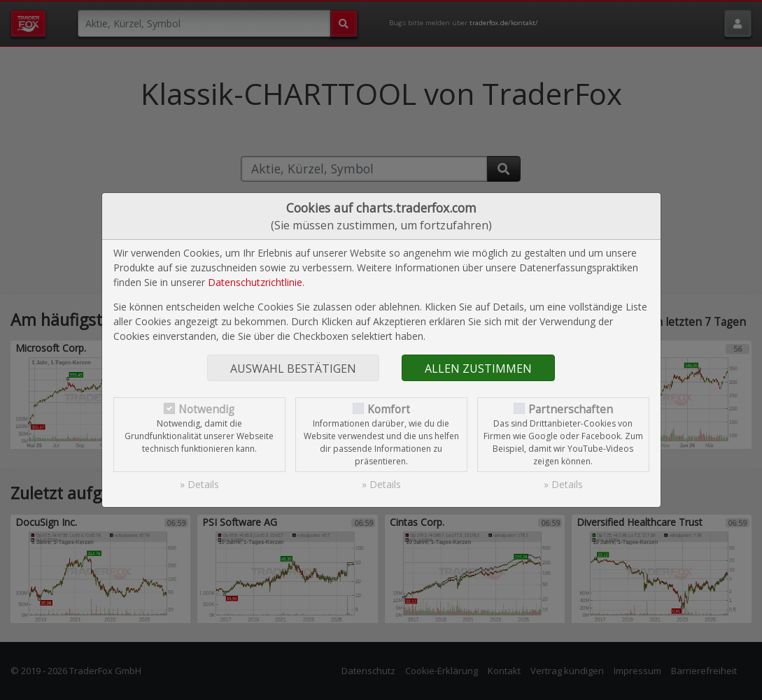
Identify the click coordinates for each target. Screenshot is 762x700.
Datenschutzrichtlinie (255, 282)
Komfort (389, 409)
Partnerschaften (571, 409)
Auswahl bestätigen (293, 369)
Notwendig (206, 409)
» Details (199, 484)
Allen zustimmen (478, 369)
